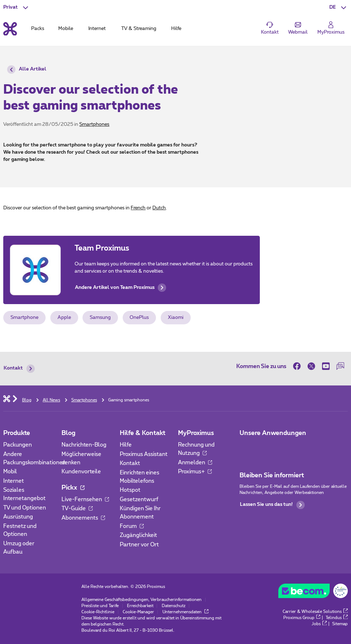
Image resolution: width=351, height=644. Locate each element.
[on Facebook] (299, 366)
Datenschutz (174, 606)
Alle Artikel (27, 70)
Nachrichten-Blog (84, 445)
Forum (132, 526)
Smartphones (94, 124)
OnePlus (139, 317)
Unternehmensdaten (185, 612)
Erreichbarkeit (140, 606)
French (138, 208)
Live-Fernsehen (85, 500)
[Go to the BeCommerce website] (313, 592)
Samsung (100, 317)
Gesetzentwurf (139, 500)
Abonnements (83, 518)
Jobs (319, 624)
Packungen (18, 445)
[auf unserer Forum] (341, 366)
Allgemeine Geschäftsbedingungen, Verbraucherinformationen (141, 600)
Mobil (10, 472)
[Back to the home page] (10, 29)
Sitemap (340, 624)
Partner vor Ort (139, 545)
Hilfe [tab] (176, 29)
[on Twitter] (312, 366)
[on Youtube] (326, 366)
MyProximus (196, 433)
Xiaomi (176, 317)
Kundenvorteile (81, 472)
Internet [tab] (97, 29)
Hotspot (130, 490)
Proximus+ (195, 472)
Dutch (159, 208)
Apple (64, 317)
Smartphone (24, 317)
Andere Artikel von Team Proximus (120, 288)
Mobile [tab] (66, 29)
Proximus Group (302, 618)
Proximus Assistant (144, 454)
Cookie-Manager (138, 612)
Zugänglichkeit (138, 535)
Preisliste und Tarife (100, 606)
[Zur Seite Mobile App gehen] (246, 447)
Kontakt (19, 369)
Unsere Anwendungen (273, 433)
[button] (338, 7)
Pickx (73, 488)
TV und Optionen (25, 508)
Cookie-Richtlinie (98, 612)
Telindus (337, 618)
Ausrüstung (18, 517)
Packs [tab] (38, 29)
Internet (14, 481)
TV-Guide (77, 509)
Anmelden (195, 463)
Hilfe (126, 445)
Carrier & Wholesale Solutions (315, 612)
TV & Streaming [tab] (139, 29)
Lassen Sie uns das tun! (272, 505)
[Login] (331, 29)
